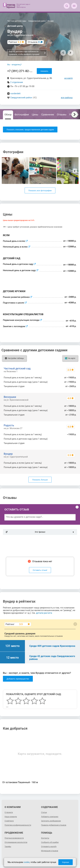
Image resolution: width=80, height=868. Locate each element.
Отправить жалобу (49, 847)
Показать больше (40, 480)
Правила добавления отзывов (54, 825)
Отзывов (34, 42)
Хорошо (65, 862)
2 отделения (17, 82)
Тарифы (8, 847)
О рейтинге (9, 821)
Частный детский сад (17, 368)
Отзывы (62, 114)
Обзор (8, 114)
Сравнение (48, 114)
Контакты (45, 838)
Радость (9, 425)
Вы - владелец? (14, 65)
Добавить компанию (50, 817)
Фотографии (22, 114)
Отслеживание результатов (16, 842)
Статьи (44, 812)
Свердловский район (21, 98)
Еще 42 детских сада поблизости (27, 53)
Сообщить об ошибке (50, 842)
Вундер (8, 454)
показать (44, 71)
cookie (26, 862)
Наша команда (11, 817)
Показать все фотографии (40, 191)
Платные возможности (14, 838)
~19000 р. (72, 439)
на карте (69, 78)
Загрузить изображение (51, 821)
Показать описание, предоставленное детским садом (30, 130)
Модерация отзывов (50, 851)
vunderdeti (15, 93)
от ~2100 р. (71, 443)
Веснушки (10, 397)
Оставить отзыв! (40, 570)
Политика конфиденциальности (18, 825)
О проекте (9, 812)
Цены (35, 114)
